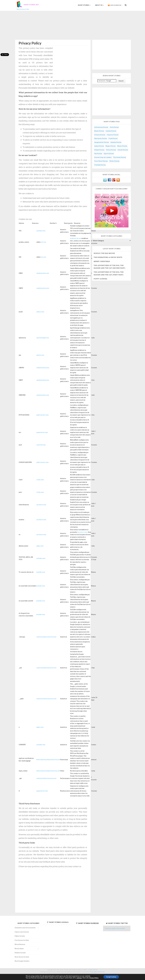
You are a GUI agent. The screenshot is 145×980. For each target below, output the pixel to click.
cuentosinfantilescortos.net (46, 637)
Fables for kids (20, 936)
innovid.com (41, 445)
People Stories (99, 150)
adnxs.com (40, 312)
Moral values (19, 949)
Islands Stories (116, 142)
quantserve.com (42, 432)
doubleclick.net (76, 238)
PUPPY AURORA (100, 279)
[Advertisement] (72, 25)
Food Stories (113, 138)
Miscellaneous (20, 944)
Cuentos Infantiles (114, 5)
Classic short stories (22, 932)
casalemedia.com (43, 273)
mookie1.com (41, 505)
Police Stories (111, 150)
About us (99, 5)
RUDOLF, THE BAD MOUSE (104, 253)
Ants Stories (114, 127)
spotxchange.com (43, 338)
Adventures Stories (101, 127)
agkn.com (40, 546)
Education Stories (101, 138)
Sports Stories (109, 154)
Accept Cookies (111, 977)
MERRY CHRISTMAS (102, 261)
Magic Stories (111, 146)
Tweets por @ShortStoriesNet (115, 928)
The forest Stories (119, 157)
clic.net (43, 242)
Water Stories (114, 161)
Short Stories (84, 5)
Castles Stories (111, 131)
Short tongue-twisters (22, 961)
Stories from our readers (103, 157)
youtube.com (41, 231)
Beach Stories (99, 131)
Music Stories (122, 146)
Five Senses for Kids (22, 940)
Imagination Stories (101, 142)
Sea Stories (98, 154)
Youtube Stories (100, 165)
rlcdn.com (40, 480)
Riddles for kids (20, 953)
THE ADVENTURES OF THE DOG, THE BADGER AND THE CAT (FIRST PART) (109, 273)
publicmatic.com (43, 415)
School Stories (123, 150)
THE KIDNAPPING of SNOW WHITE (108, 257)
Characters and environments (25, 928)
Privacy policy (93, 972)
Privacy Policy (93, 978)
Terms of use (101, 972)
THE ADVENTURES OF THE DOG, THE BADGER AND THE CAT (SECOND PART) (109, 267)
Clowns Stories (100, 135)
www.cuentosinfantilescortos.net (48, 760)
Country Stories (113, 135)
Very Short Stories (101, 161)
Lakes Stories (99, 146)
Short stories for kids (22, 957)
